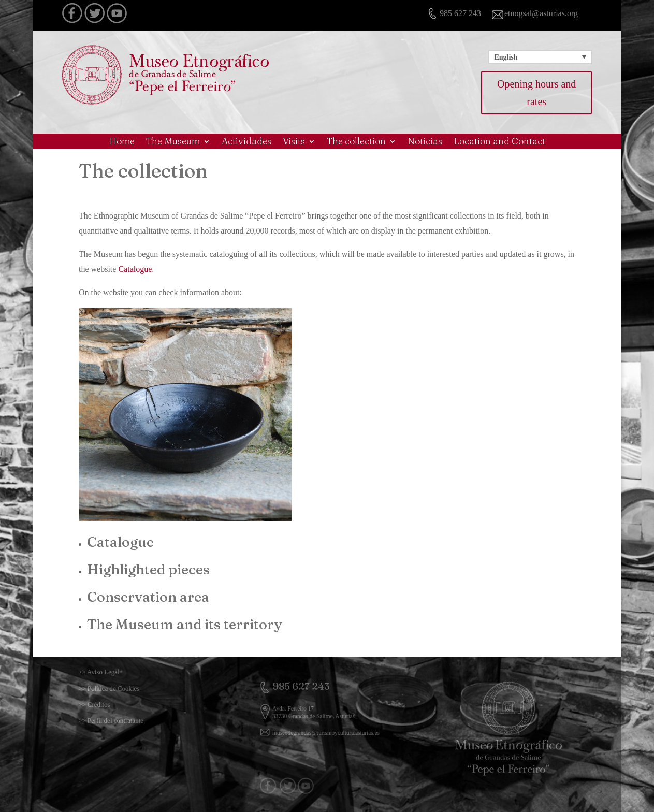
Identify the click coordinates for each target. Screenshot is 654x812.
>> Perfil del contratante (121, 721)
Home (122, 142)
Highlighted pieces (148, 569)
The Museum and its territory (184, 624)
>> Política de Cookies (120, 688)
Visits (294, 142)
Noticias (425, 142)
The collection (356, 142)
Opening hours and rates (536, 93)
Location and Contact (499, 142)
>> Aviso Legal (113, 672)
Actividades (246, 142)
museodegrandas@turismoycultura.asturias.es (326, 728)
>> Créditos (110, 705)
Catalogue (135, 269)
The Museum (173, 142)
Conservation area (148, 597)
